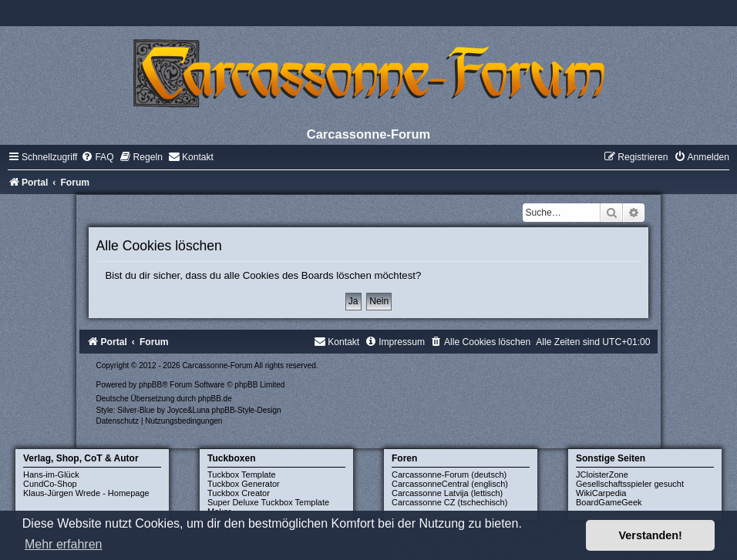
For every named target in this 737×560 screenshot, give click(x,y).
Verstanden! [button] (651, 535)
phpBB (150, 385)
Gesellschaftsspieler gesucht (630, 484)
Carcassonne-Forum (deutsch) (449, 474)
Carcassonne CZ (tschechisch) (449, 502)
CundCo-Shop (50, 484)
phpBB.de (215, 399)
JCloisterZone (602, 474)
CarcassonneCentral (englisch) (450, 484)
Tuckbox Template (242, 474)
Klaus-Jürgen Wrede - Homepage (86, 493)
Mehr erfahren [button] (64, 544)
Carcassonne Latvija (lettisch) (447, 493)
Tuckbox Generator (244, 484)
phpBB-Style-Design (247, 410)
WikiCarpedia (601, 493)
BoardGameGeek (609, 502)
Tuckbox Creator (239, 493)
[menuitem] (97, 157)
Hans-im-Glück (51, 474)
